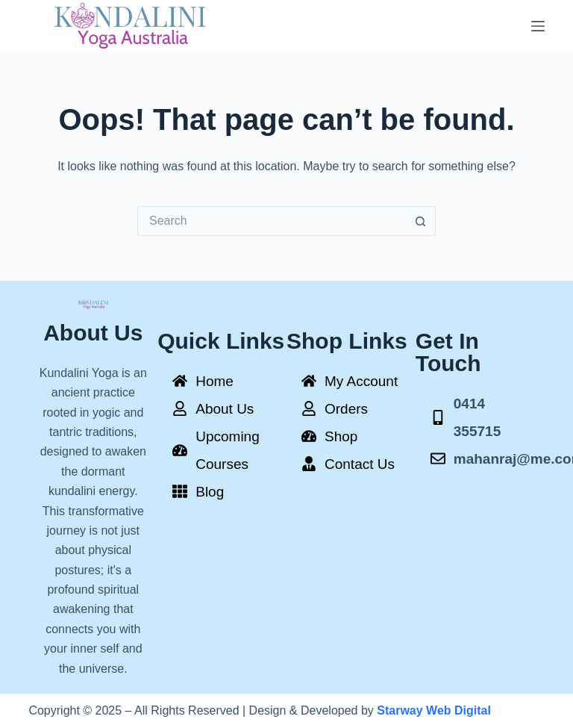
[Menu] (538, 26)
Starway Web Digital (434, 710)
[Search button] (421, 221)
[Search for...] (272, 221)
